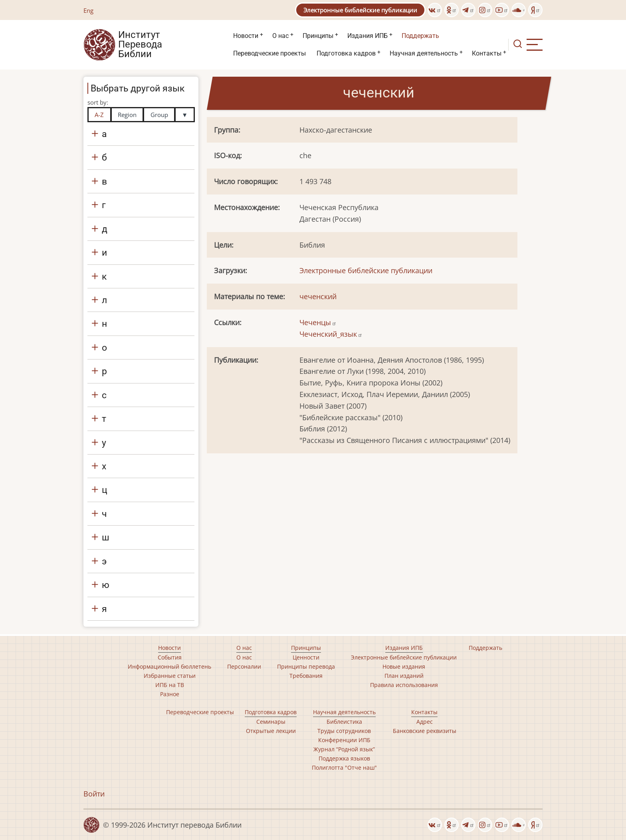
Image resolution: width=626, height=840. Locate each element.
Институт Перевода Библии (140, 45)
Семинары (271, 722)
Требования (306, 676)
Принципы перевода (306, 666)
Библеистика (344, 722)
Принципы (318, 36)
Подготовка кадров (346, 53)
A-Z (99, 115)
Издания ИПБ (367, 36)
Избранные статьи (170, 676)
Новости (246, 36)
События (170, 657)
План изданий (404, 676)
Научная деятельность (424, 53)
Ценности (306, 657)
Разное (170, 694)
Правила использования (404, 685)
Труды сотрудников (344, 731)
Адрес (425, 722)
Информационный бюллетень (169, 666)
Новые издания (404, 666)
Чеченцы (318, 322)
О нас (280, 36)
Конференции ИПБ (344, 740)
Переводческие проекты (269, 53)
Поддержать (420, 36)
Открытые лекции (271, 731)
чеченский (318, 296)
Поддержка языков (344, 758)
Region (127, 115)
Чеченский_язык (331, 334)
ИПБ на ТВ (170, 685)
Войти (94, 794)
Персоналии (244, 666)
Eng (88, 10)
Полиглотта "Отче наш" (344, 768)
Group (159, 115)
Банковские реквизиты (425, 731)
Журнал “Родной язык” (344, 749)
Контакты (487, 53)
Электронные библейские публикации (360, 10)
